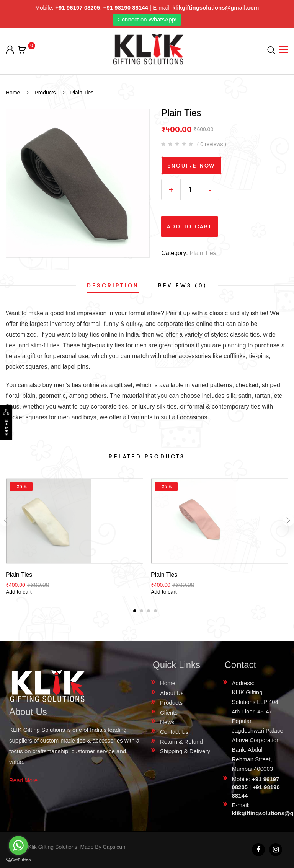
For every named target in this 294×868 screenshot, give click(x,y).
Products (171, 703)
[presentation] (6, 520)
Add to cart (189, 226)
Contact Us (174, 732)
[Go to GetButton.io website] (18, 860)
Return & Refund (181, 742)
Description (113, 285)
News (167, 722)
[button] (135, 611)
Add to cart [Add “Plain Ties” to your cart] (19, 592)
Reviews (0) (183, 285)
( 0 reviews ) (212, 144)
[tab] (113, 285)
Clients (169, 712)
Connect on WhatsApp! (147, 19)
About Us (172, 693)
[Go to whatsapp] (18, 845)
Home (168, 683)
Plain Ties (203, 253)
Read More (23, 780)
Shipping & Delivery (185, 751)
